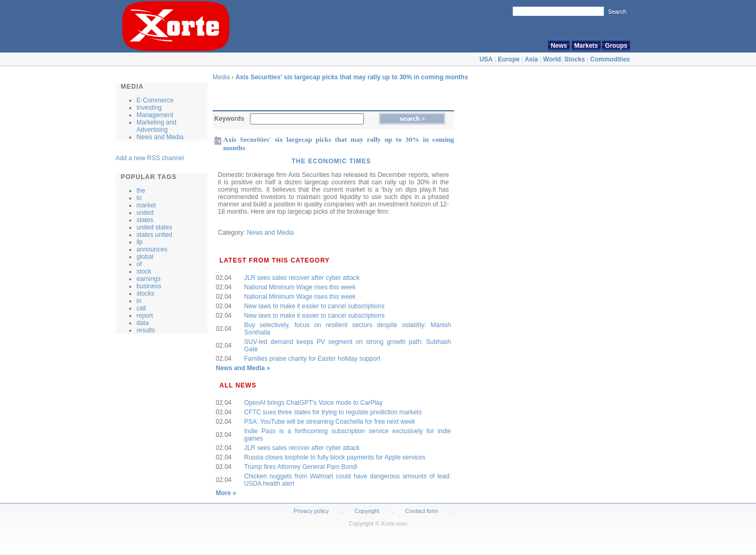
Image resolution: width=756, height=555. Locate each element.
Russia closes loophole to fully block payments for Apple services (335, 457)
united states (154, 227)
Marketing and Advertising (156, 126)
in (139, 301)
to (139, 198)
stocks (145, 294)
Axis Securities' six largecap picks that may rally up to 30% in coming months (351, 77)
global (145, 257)
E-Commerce (155, 100)
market (146, 205)
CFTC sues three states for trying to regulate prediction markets (333, 412)
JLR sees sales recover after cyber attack (302, 278)
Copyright (367, 511)
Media (221, 77)
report (145, 316)
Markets (586, 46)
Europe (508, 59)
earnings (149, 279)
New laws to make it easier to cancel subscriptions (314, 306)
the (141, 191)
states (145, 220)
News (559, 46)
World (552, 59)
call (141, 308)
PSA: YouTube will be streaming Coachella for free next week (330, 422)
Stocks (575, 59)
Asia (531, 59)
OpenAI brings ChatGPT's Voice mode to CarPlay (313, 403)
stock (144, 271)
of (139, 264)
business (149, 286)
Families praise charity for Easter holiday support (312, 359)
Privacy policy (311, 511)
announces (152, 249)
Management (155, 115)
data (143, 323)
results (146, 330)
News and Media (160, 137)
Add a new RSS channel (150, 158)
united (145, 213)
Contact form (423, 511)
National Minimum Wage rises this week (300, 287)
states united (154, 235)
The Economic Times (331, 161)
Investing (149, 108)
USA (486, 59)
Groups (616, 46)
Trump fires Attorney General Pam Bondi (301, 467)
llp (140, 242)
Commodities (610, 59)
